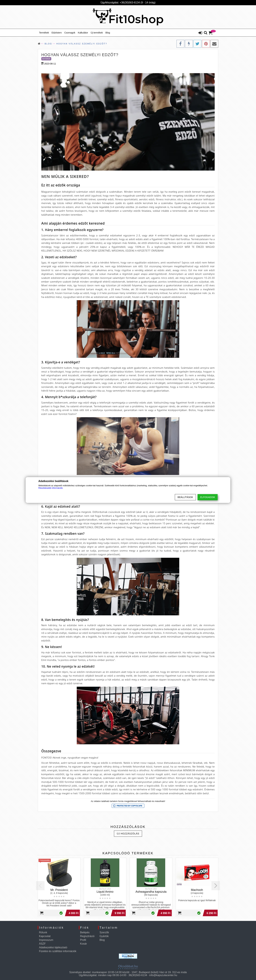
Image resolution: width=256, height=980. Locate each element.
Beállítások (185, 497)
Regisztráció (87, 936)
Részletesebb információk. (51, 488)
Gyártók (104, 936)
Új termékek (97, 33)
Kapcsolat (45, 936)
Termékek (44, 33)
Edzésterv (57, 33)
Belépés (85, 932)
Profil (83, 940)
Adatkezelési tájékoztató (53, 947)
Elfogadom (208, 497)
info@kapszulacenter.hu (163, 975)
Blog (108, 33)
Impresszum (46, 940)
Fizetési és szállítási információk (58, 951)
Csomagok (70, 33)
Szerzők (104, 932)
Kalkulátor (83, 33)
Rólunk (43, 932)
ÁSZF (42, 944)
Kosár (84, 944)
